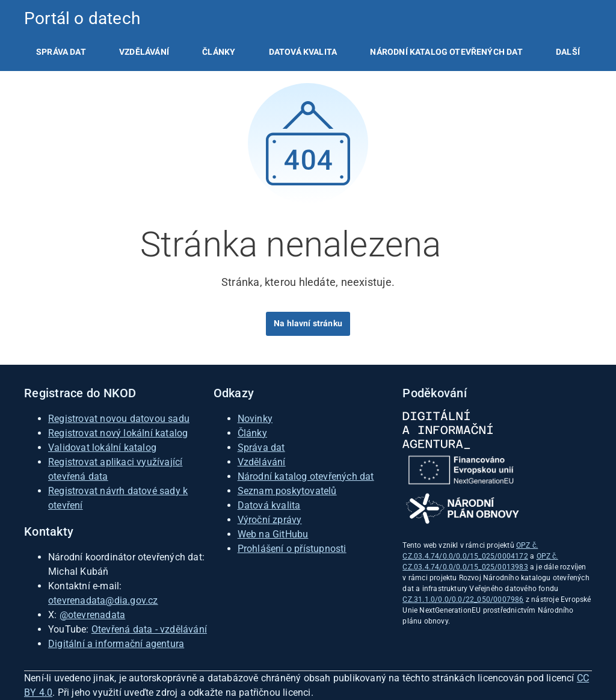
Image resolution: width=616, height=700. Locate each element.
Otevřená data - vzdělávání (149, 629)
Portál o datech (82, 18)
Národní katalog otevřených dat (306, 476)
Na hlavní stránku (308, 323)
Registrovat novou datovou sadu (119, 419)
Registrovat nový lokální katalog (118, 433)
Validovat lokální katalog (102, 448)
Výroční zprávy (270, 520)
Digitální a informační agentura (116, 644)
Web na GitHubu (273, 534)
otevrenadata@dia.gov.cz (103, 600)
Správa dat (61, 52)
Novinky (255, 419)
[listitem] (61, 52)
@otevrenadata (93, 615)
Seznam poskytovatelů (287, 491)
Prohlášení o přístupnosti (292, 549)
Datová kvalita (303, 52)
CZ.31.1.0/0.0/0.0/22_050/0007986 (463, 599)
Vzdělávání (144, 52)
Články (219, 52)
